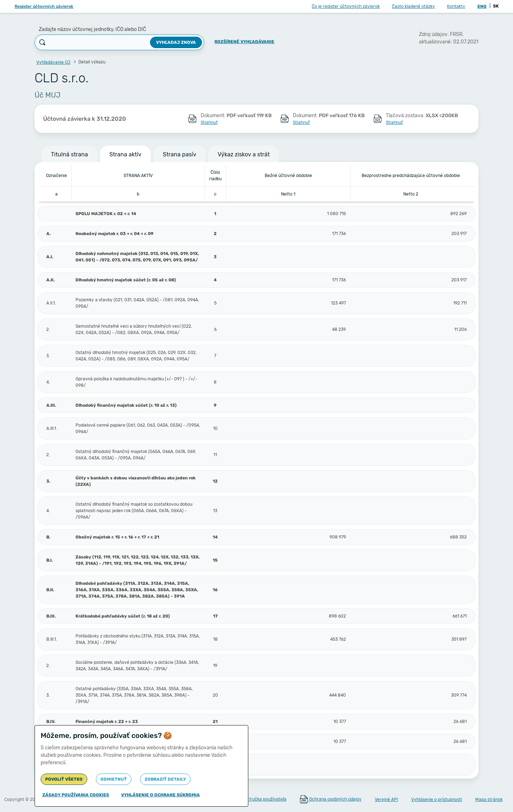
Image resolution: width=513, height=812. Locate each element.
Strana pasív (180, 154)
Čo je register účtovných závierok (346, 6)
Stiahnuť (209, 123)
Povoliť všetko (64, 779)
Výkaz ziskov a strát (244, 154)
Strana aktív (125, 154)
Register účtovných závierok (44, 6)
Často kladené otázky (413, 6)
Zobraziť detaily (165, 779)
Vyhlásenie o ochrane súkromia (160, 795)
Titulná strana (69, 154)
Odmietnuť (114, 779)
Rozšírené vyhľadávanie (244, 42)
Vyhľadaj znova (176, 42)
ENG (482, 6)
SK (496, 6)
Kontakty (456, 6)
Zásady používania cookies (76, 795)
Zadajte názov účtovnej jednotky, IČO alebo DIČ (92, 29)
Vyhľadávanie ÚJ (53, 62)
